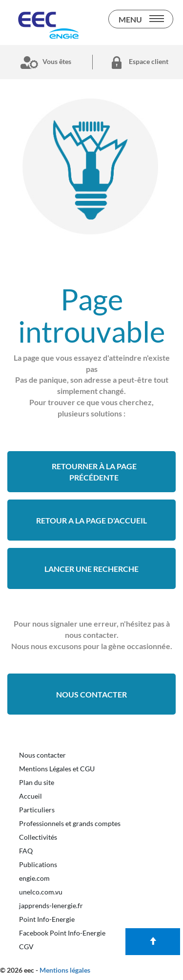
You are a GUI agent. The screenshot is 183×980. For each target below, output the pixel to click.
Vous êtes (44, 62)
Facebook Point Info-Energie (62, 933)
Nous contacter (91, 694)
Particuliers (37, 810)
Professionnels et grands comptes (70, 823)
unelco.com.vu (41, 892)
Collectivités (38, 837)
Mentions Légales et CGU (57, 769)
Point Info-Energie (47, 919)
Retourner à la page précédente (94, 472)
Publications (38, 864)
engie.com (34, 878)
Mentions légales (65, 970)
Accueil (30, 796)
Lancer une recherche (91, 569)
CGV (26, 947)
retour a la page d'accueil (91, 520)
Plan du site (37, 782)
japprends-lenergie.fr (51, 905)
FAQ (26, 851)
